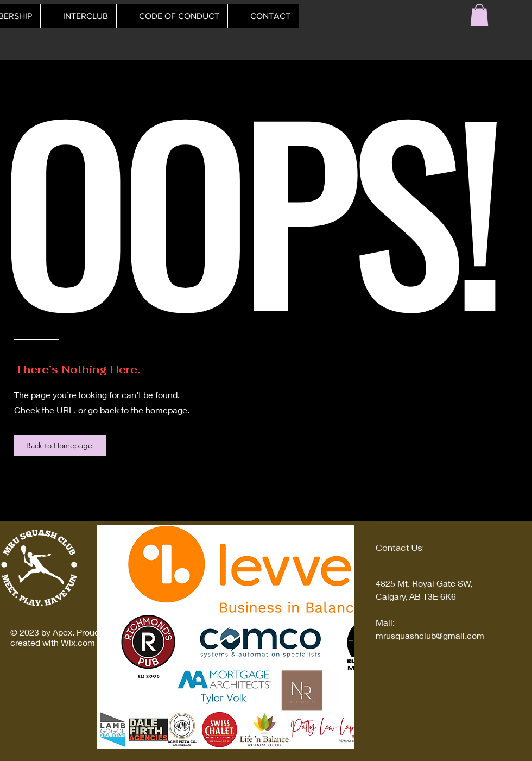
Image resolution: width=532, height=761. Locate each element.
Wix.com (78, 642)
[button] (479, 15)
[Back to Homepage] (60, 445)
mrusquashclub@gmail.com (430, 635)
